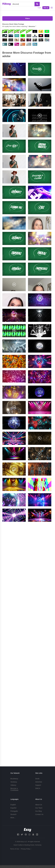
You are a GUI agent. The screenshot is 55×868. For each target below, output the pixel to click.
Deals (37, 779)
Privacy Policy (26, 849)
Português (14, 811)
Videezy (13, 785)
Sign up (46, 8)
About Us (39, 805)
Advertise (39, 782)
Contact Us (39, 814)
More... (13, 818)
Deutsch (13, 814)
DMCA (38, 788)
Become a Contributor (14, 789)
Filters (27, 18)
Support (38, 785)
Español (13, 808)
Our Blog (38, 811)
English (13, 805)
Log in (39, 8)
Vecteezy (14, 782)
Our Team (39, 808)
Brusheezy (14, 779)
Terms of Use (15, 849)
